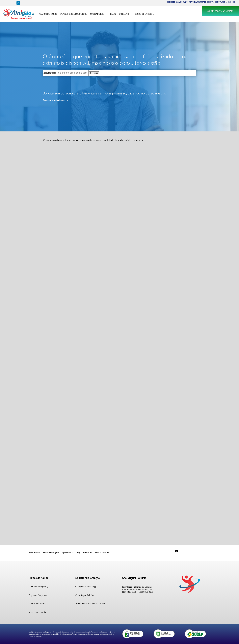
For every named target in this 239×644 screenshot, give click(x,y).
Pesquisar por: (49, 73)
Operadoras (97, 14)
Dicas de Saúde (143, 14)
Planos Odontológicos (74, 14)
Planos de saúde (48, 14)
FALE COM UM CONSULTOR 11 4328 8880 (219, 2)
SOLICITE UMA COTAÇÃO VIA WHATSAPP (185, 2)
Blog (113, 14)
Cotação (124, 14)
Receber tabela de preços (55, 100)
